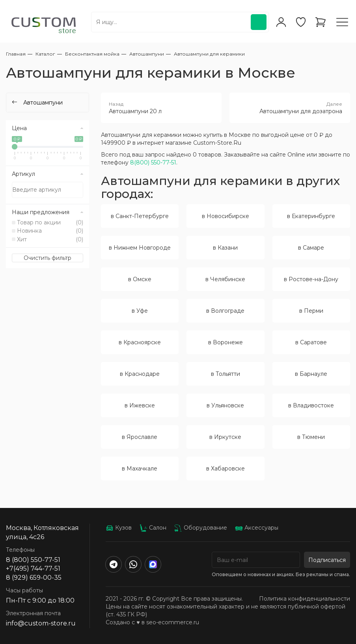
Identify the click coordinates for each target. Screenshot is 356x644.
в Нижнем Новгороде (140, 248)
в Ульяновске (225, 405)
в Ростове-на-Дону (311, 279)
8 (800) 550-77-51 (33, 560)
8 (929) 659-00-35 (34, 578)
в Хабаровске (226, 469)
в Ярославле (140, 437)
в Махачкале (140, 469)
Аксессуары (257, 528)
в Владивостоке (311, 405)
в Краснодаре (140, 374)
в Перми (311, 311)
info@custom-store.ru (41, 623)
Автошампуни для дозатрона (290, 108)
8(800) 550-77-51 (153, 162)
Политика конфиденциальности (305, 599)
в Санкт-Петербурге (140, 216)
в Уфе (140, 311)
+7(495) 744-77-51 (33, 568)
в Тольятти (226, 374)
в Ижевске (140, 405)
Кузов (119, 528)
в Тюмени (311, 437)
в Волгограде (225, 311)
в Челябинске (225, 279)
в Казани (225, 248)
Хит (50, 239)
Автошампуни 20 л (161, 108)
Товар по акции (50, 222)
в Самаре (311, 248)
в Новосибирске (226, 216)
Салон (153, 528)
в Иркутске (225, 437)
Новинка (50, 231)
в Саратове (311, 342)
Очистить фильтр (48, 258)
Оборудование (201, 528)
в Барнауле (311, 374)
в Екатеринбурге (311, 216)
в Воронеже (226, 342)
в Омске (140, 279)
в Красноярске (140, 342)
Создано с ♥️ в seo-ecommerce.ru (152, 622)
